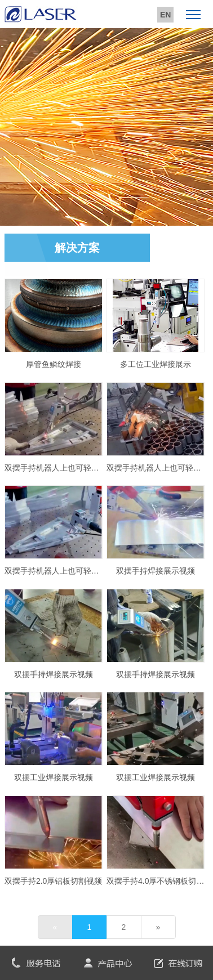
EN (165, 15)
